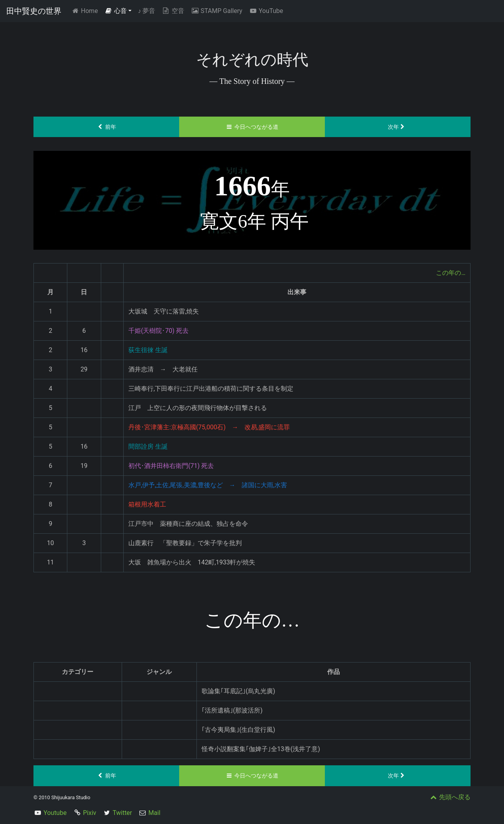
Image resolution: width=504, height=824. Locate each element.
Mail (154, 813)
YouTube (266, 11)
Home (86, 10)
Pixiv (90, 813)
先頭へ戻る (450, 797)
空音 (173, 11)
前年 (107, 127)
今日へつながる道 (252, 127)
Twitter (122, 813)
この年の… (451, 273)
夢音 (146, 11)
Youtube (55, 813)
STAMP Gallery (216, 11)
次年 (398, 127)
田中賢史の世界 (34, 11)
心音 (116, 11)
